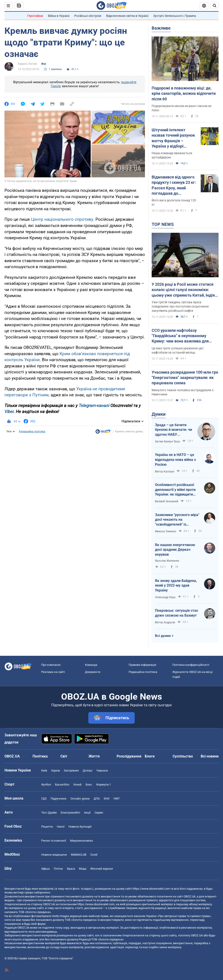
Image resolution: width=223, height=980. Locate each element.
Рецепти (47, 827)
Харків (55, 770)
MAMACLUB (79, 855)
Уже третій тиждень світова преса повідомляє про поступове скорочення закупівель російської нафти (180, 306)
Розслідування (129, 756)
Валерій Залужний (167, 501)
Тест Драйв (49, 813)
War (44, 64)
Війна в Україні (59, 16)
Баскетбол (62, 785)
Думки (159, 414)
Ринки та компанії (54, 841)
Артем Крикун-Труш (167, 441)
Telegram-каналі (94, 406)
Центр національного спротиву (62, 219)
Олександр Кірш (165, 597)
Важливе (161, 28)
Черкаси (102, 770)
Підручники (59, 799)
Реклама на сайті (53, 672)
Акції (87, 813)
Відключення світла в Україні (127, 16)
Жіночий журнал (102, 869)
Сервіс (99, 813)
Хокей (77, 785)
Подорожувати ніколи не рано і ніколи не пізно (182, 108)
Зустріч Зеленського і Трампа (175, 16)
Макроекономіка (81, 841)
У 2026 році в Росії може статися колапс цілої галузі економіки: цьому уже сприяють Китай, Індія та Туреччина (183, 290)
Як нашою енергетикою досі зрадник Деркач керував (175, 550)
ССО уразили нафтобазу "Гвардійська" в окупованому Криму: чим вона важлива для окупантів (180, 336)
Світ (64, 756)
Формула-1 (103, 785)
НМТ (117, 799)
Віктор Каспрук (165, 472)
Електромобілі (70, 813)
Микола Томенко (166, 531)
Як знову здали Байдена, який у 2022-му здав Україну (176, 585)
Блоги (150, 756)
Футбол (46, 785)
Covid (94, 855)
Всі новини (210, 756)
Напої (61, 827)
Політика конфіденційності (191, 665)
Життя (94, 756)
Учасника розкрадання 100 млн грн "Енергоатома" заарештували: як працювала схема (185, 378)
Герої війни (35, 16)
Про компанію (51, 665)
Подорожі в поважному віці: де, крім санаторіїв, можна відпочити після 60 (184, 93)
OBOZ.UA (189, 896)
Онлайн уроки (80, 799)
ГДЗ (44, 799)
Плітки (58, 869)
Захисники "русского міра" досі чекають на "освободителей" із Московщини (177, 520)
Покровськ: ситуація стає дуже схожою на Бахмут (177, 613)
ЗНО (107, 799)
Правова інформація (142, 665)
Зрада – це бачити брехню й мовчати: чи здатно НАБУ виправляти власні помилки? (173, 430)
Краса (71, 869)
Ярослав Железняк (167, 561)
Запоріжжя (71, 770)
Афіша (45, 869)
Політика (40, 756)
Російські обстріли (88, 16)
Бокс (89, 785)
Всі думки (163, 636)
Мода (83, 869)
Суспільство (183, 756)
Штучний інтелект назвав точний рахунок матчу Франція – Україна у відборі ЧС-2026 (173, 138)
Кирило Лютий (27, 64)
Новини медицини (54, 855)
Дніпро (88, 770)
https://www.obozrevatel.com (151, 889)
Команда (91, 665)
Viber (9, 412)
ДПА (97, 799)
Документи (93, 672)
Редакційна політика (32, 431)
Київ (44, 770)
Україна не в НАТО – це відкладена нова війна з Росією (175, 460)
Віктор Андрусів (165, 622)
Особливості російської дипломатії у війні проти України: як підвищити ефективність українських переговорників (177, 490)
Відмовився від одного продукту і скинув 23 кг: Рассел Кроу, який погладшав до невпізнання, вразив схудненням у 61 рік (174, 185)
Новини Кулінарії (80, 827)
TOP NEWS (163, 224)
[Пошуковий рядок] (215, 6)
